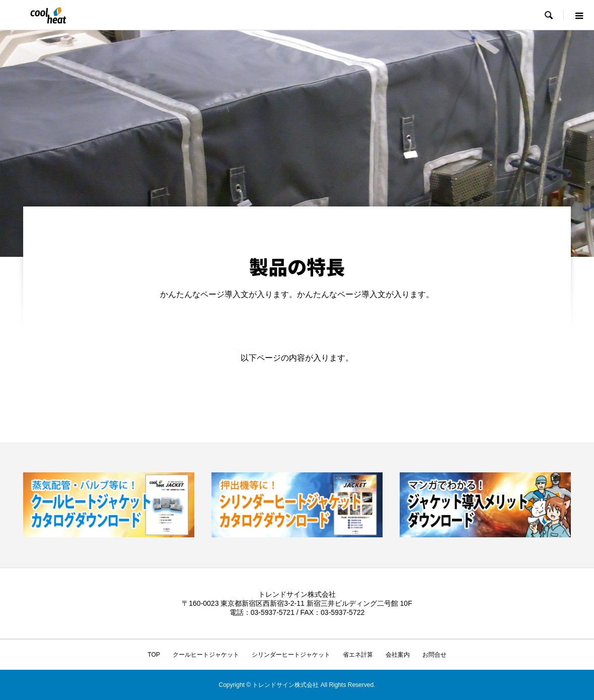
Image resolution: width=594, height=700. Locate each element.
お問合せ (434, 655)
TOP (154, 655)
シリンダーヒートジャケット (291, 655)
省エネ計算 (358, 655)
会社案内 (398, 655)
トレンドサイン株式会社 (297, 594)
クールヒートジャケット (206, 655)
